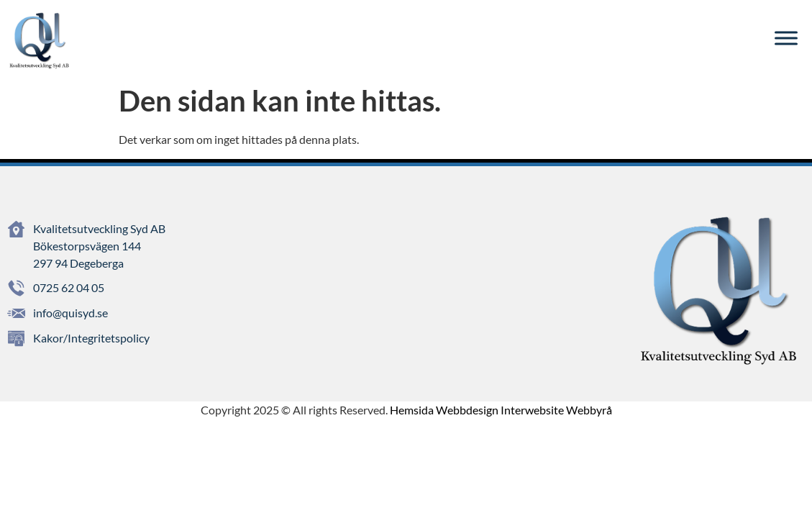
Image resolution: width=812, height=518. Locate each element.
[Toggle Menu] (786, 38)
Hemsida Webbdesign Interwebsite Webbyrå (501, 410)
